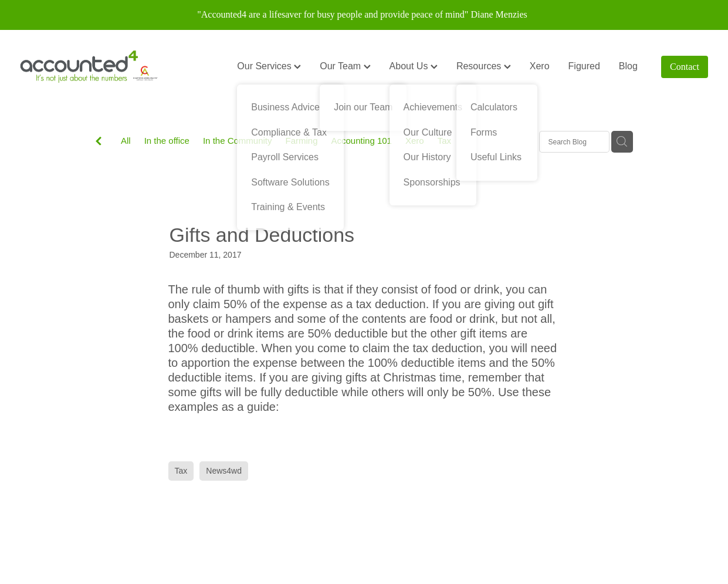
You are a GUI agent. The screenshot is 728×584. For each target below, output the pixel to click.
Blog (628, 66)
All (126, 141)
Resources (484, 66)
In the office (167, 141)
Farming (302, 141)
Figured (584, 66)
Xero (540, 66)
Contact (685, 67)
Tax (444, 141)
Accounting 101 (362, 141)
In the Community (238, 141)
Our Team (345, 66)
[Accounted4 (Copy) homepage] (89, 67)
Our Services (269, 66)
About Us (414, 66)
